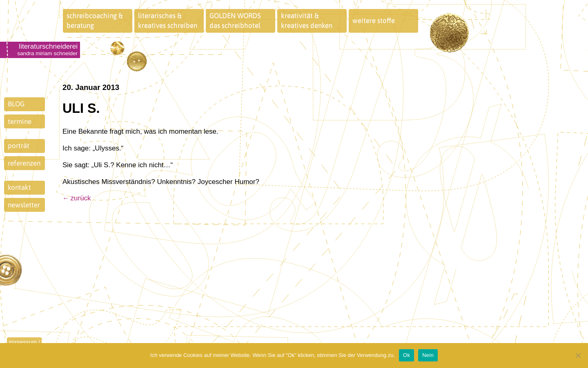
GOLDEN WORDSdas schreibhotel (235, 20)
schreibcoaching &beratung (95, 20)
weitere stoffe (374, 20)
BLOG (16, 104)
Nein (428, 355)
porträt (19, 146)
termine (20, 121)
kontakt (19, 187)
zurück (81, 198)
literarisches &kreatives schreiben (168, 20)
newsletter (24, 205)
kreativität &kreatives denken (307, 20)
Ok (406, 355)
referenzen (24, 163)
